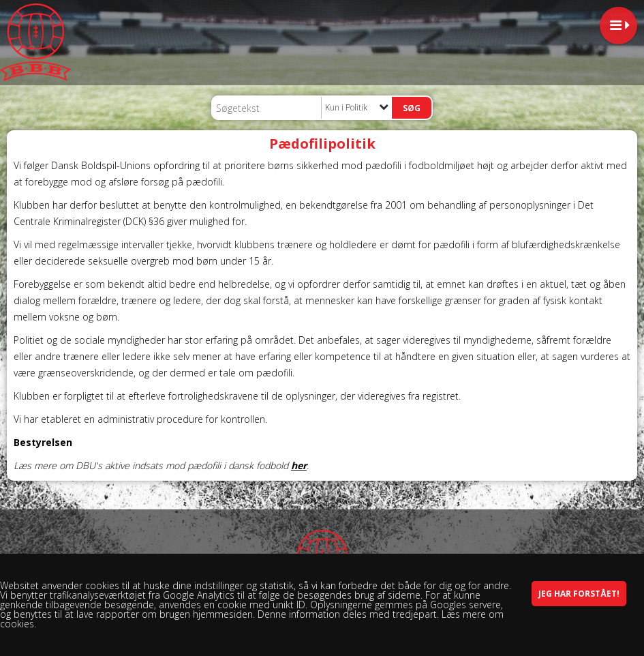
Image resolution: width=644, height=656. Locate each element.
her (299, 465)
